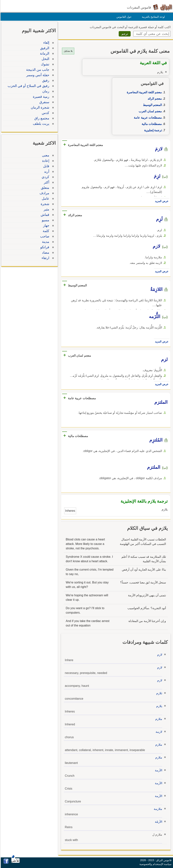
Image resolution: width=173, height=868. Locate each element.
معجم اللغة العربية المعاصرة (144, 92)
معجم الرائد (154, 99)
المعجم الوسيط (152, 105)
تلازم (159, 693)
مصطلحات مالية (151, 124)
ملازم (158, 719)
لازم (159, 655)
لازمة (158, 732)
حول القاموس (123, 17)
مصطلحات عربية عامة (147, 118)
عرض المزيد (161, 201)
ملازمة (157, 809)
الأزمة (158, 770)
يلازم (159, 706)
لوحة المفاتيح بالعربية (153, 17)
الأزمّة (158, 822)
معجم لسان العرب (150, 111)
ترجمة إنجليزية (152, 130)
